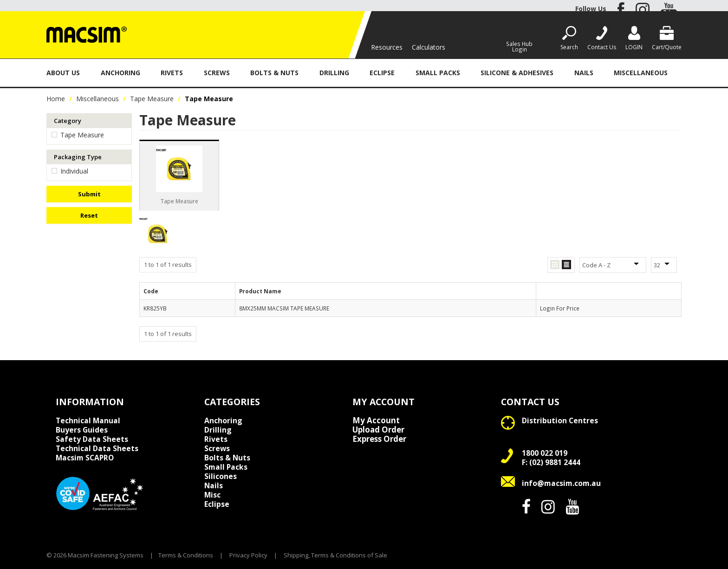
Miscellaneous (641, 73)
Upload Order (378, 430)
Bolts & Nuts (274, 73)
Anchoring (120, 73)
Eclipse (382, 73)
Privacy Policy (248, 555)
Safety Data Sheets (92, 439)
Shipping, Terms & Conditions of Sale (335, 555)
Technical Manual (88, 420)
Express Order (379, 439)
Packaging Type (78, 157)
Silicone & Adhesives (517, 73)
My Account (376, 420)
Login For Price (560, 308)
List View (566, 265)
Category (68, 121)
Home (56, 99)
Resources (387, 47)
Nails (584, 73)
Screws (217, 73)
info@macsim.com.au (561, 483)
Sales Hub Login (519, 46)
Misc (212, 495)
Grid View (555, 265)
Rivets (172, 73)
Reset (89, 215)
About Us (63, 73)
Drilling (334, 73)
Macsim (85, 458)
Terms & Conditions (186, 555)
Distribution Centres (560, 420)
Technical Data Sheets (97, 448)
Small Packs (438, 73)
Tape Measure (152, 99)
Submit (89, 194)
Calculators (429, 47)
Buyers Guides (82, 430)
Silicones (221, 476)
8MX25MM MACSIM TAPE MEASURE (284, 308)
